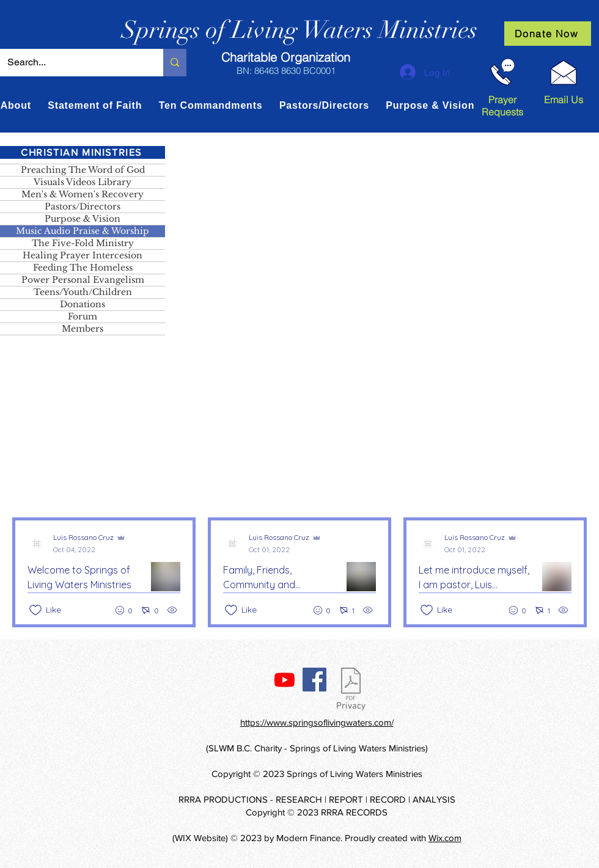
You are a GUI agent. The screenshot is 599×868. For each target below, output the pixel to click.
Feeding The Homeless (83, 268)
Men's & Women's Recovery (83, 194)
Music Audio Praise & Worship (83, 231)
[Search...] (72, 63)
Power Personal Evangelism (83, 280)
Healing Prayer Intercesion (83, 255)
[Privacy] (351, 692)
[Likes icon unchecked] (35, 610)
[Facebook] (314, 680)
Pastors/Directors (83, 206)
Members (83, 329)
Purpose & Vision (83, 219)
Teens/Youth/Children (83, 292)
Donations (83, 304)
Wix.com (445, 838)
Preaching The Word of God (83, 170)
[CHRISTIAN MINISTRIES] (83, 152)
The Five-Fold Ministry (83, 243)
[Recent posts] (299, 572)
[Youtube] (285, 680)
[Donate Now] (548, 34)
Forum (83, 316)
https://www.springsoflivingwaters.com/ (317, 722)
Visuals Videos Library (83, 182)
